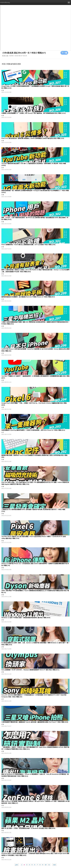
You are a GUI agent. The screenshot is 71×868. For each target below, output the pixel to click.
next (54, 865)
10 (46, 865)
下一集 (64, 53)
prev (17, 865)
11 (49, 865)
